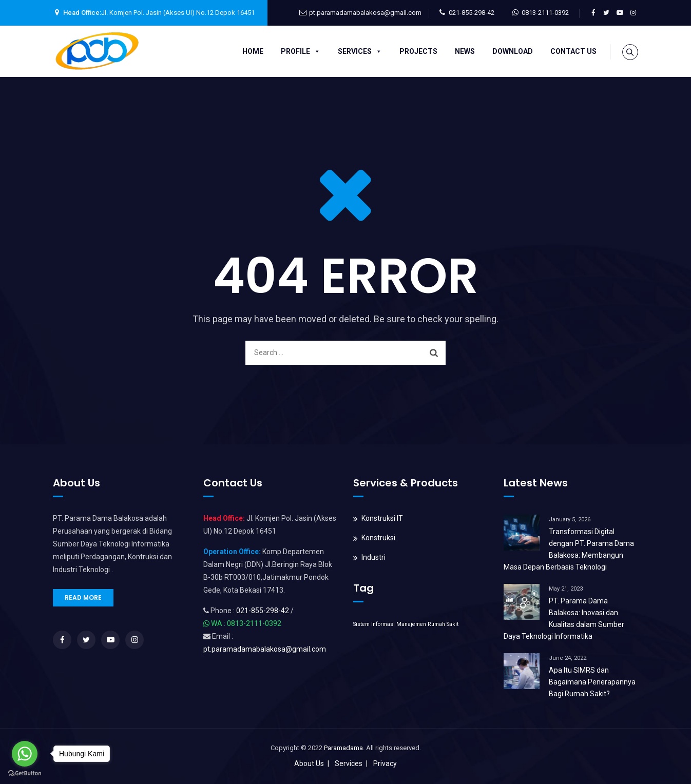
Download (511, 51)
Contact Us (572, 51)
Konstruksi (378, 538)
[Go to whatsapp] (25, 754)
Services (358, 51)
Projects (417, 51)
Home (251, 51)
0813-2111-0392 (545, 13)
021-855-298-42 (472, 13)
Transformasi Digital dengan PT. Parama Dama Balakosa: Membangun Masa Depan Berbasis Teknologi (569, 549)
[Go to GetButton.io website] (25, 773)
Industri (373, 557)
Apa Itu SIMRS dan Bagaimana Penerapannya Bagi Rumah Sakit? (592, 682)
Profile (299, 51)
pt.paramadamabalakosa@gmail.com (365, 13)
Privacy (385, 763)
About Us (309, 763)
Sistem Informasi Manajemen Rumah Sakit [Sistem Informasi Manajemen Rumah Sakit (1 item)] (406, 624)
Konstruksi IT (382, 518)
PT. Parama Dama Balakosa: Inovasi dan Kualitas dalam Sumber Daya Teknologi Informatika (564, 619)
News (463, 51)
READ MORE (83, 597)
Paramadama (343, 748)
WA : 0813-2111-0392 (246, 623)
